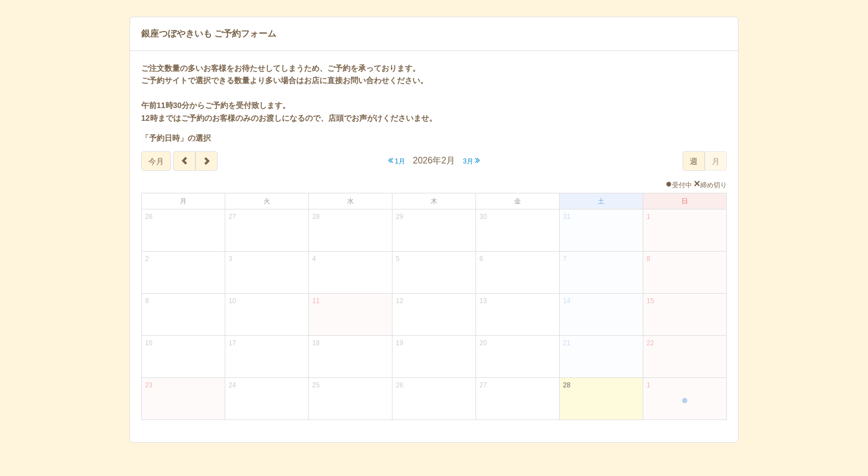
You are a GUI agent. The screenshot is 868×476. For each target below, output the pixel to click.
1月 (397, 160)
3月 (471, 160)
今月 (156, 161)
